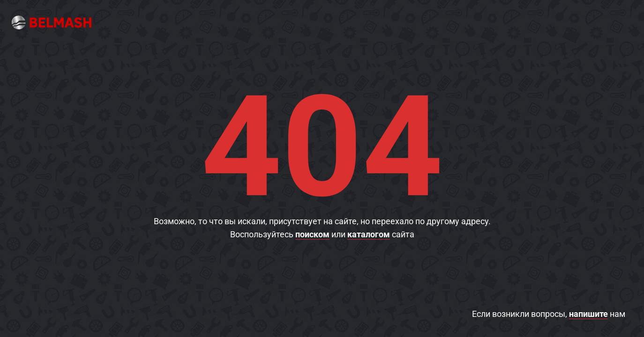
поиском (312, 234)
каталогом (369, 234)
